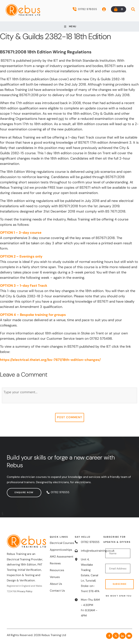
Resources (57, 570)
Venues (55, 577)
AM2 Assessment (62, 557)
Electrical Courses (62, 543)
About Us (56, 584)
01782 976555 (85, 9)
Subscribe (120, 584)
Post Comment (70, 417)
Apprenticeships (61, 550)
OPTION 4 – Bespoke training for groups (33, 315)
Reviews (55, 563)
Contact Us (57, 591)
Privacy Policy (25, 591)
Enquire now (16, 491)
